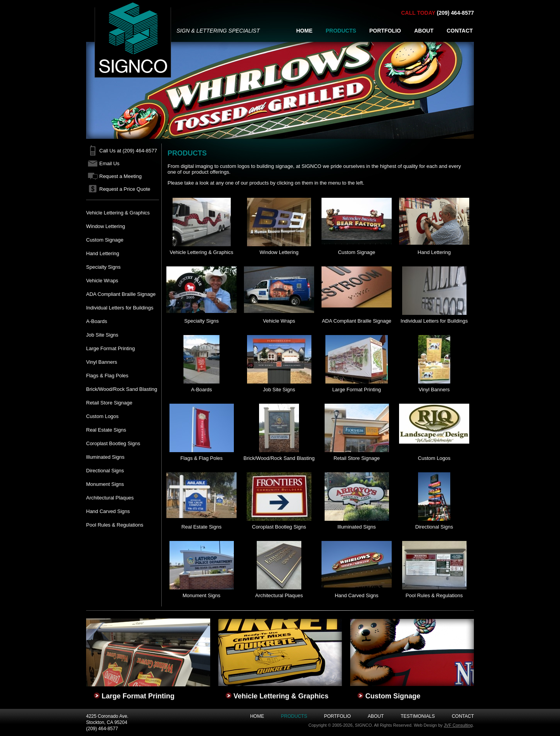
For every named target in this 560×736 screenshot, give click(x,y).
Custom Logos (102, 416)
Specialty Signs (103, 267)
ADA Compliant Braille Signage (121, 294)
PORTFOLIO (385, 31)
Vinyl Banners (102, 362)
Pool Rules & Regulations (115, 525)
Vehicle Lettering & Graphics (118, 213)
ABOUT (424, 31)
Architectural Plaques (110, 498)
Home (257, 716)
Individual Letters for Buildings (120, 308)
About (376, 716)
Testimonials (418, 716)
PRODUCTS (341, 31)
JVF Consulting (458, 725)
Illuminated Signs (105, 457)
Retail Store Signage (109, 403)
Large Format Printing (111, 348)
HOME (304, 31)
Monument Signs (105, 484)
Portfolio (338, 716)
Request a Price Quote (125, 189)
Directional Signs (105, 471)
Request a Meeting (120, 176)
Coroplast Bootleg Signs (113, 443)
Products (294, 716)
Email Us (109, 163)
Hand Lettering (103, 253)
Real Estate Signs (106, 430)
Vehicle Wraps (102, 281)
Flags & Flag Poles (107, 376)
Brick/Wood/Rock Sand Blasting (122, 389)
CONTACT (460, 31)
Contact (463, 716)
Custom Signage (105, 240)
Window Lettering (105, 226)
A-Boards (97, 321)
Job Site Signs (102, 335)
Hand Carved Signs (108, 511)
